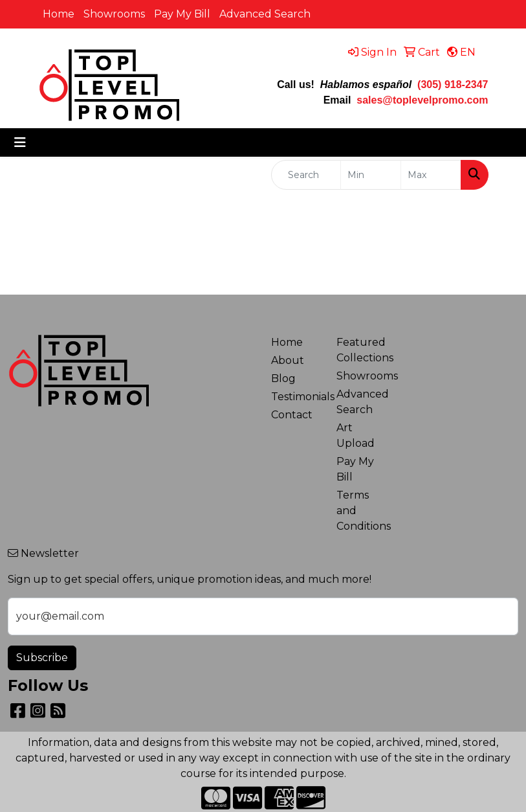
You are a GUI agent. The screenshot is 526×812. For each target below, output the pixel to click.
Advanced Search (265, 14)
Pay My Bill (182, 14)
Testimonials (296, 397)
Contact (292, 415)
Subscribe (42, 658)
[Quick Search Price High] (431, 175)
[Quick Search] (306, 175)
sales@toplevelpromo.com (422, 100)
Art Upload (356, 435)
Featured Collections (362, 350)
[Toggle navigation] (20, 142)
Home (59, 14)
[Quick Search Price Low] (371, 175)
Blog (283, 378)
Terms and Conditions (362, 511)
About (288, 360)
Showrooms (114, 14)
